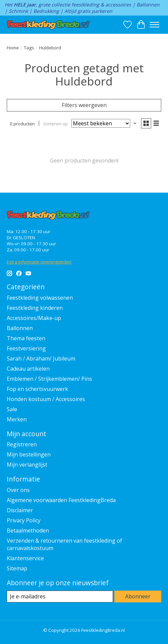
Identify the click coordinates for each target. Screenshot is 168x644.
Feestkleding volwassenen (40, 298)
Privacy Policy (24, 520)
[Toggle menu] (155, 25)
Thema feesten (26, 338)
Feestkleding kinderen (35, 308)
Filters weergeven (84, 105)
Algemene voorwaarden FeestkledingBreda (61, 500)
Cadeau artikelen (28, 369)
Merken (17, 419)
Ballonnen (20, 328)
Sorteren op (55, 124)
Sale (12, 409)
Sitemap (17, 568)
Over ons (18, 490)
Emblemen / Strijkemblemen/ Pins (49, 379)
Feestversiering (26, 348)
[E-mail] (60, 597)
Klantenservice (25, 558)
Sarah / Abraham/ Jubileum (41, 358)
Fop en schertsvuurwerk (37, 389)
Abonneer (138, 596)
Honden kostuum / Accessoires (46, 399)
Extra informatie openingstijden (39, 262)
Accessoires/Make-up (34, 318)
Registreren (22, 444)
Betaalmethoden (28, 530)
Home (13, 48)
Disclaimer (20, 510)
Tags (29, 48)
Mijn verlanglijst (27, 465)
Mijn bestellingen (29, 454)
